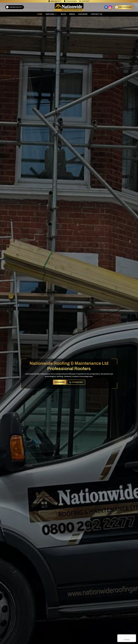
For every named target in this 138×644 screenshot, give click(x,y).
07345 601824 (76, 382)
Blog (63, 14)
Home (40, 14)
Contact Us (97, 14)
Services (50, 14)
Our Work (83, 14)
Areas (72, 14)
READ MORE (60, 382)
